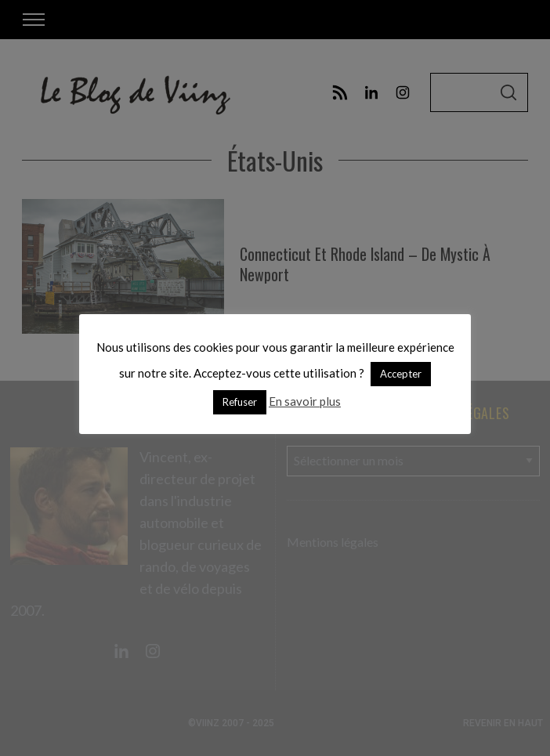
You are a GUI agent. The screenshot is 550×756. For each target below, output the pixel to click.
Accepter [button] (401, 374)
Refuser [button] (240, 402)
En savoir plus (305, 401)
